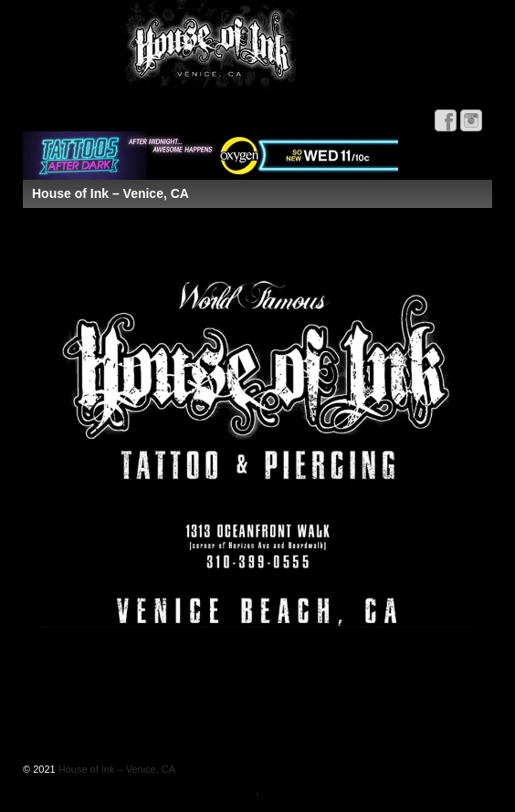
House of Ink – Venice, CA (116, 769)
